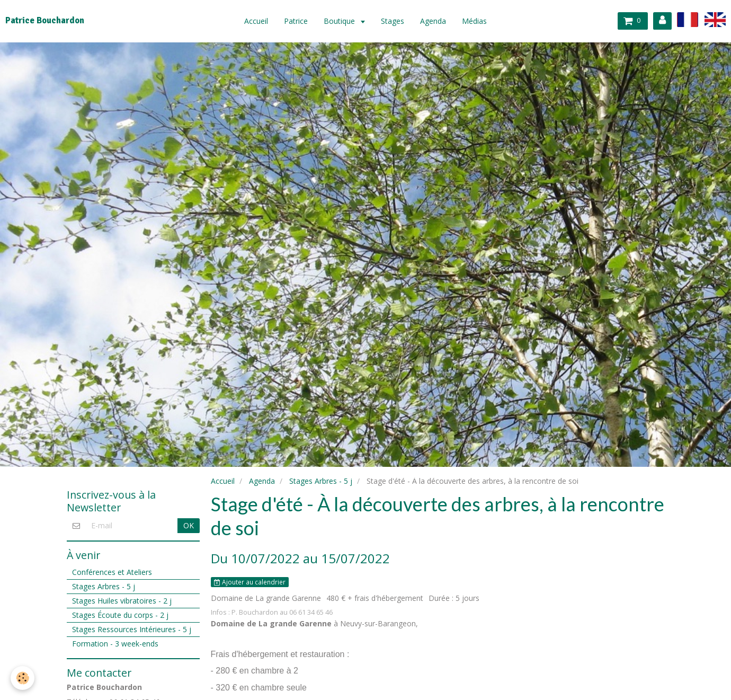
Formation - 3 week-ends (115, 644)
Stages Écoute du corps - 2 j (120, 615)
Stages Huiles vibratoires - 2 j (122, 601)
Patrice (296, 21)
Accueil (256, 21)
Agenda (433, 21)
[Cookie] (23, 678)
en (715, 19)
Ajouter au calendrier (250, 582)
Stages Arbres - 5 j (321, 481)
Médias (474, 21)
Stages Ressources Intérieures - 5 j (132, 629)
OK (189, 525)
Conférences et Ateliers (112, 572)
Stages (393, 21)
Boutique (340, 21)
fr (688, 19)
